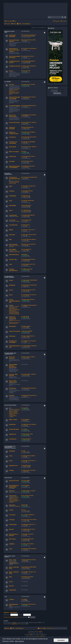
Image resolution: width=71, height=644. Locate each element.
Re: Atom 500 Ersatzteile (27, 191)
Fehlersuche (13, 156)
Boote (11, 461)
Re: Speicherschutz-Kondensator (29, 285)
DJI (10, 408)
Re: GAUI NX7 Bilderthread (28, 201)
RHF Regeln (12, 488)
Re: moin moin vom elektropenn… (29, 48)
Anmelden (6, 613)
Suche (11, 582)
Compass (12, 191)
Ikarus (11, 210)
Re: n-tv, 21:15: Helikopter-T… (28, 515)
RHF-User (12, 491)
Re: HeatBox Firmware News (28, 166)
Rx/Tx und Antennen (12, 358)
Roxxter (17, 221)
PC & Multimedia (14, 497)
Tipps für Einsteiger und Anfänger (15, 98)
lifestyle (25, 561)
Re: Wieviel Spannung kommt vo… (29, 395)
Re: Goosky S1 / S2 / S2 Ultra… (29, 84)
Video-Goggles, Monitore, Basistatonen (13, 366)
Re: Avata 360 (24, 408)
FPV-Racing (12, 388)
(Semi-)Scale (13, 147)
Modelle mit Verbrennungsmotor (14, 313)
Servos (11, 290)
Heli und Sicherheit (14, 123)
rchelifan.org (8, 478)
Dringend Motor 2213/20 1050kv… (29, 567)
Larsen (25, 221)
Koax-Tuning (12, 183)
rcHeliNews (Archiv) (15, 66)
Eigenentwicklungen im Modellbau (14, 167)
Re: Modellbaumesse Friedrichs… (29, 115)
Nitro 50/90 (17, 252)
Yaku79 (25, 265)
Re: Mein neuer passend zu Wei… (29, 235)
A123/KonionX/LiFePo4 (14, 322)
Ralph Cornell (26, 197)
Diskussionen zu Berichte (14, 535)
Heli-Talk (12, 85)
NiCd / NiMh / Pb (13, 324)
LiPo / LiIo (17, 320)
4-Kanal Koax (15, 182)
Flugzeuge (12, 451)
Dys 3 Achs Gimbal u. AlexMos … (29, 374)
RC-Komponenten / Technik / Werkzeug (9, 277)
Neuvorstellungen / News (10, 32)
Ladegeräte (12, 320)
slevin (24, 573)
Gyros (11, 295)
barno (24, 457)
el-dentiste (25, 568)
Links (11, 549)
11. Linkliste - (24, 599)
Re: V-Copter (24, 429)
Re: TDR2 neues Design (27, 269)
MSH (10, 240)
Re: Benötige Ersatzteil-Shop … (29, 259)
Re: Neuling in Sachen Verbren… (29, 97)
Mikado (11, 230)
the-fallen (25, 167)
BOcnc (25, 143)
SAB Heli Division (14, 255)
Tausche (11, 586)
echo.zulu (25, 327)
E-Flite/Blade (13, 196)
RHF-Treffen (12, 539)
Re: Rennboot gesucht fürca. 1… (29, 461)
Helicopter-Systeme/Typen (8, 174)
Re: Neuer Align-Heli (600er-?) (28, 61)
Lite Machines (13, 215)
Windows (16, 500)
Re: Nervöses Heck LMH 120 (28, 215)
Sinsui (25, 236)
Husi (24, 49)
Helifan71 (25, 85)
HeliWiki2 (12, 544)
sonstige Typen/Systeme (13, 270)
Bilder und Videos (14, 152)
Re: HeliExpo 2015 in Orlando (28, 529)
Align (11, 186)
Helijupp (25, 286)
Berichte (11, 529)
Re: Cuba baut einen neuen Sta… (29, 295)
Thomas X (25, 138)
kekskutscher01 (27, 211)
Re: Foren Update (25, 485)
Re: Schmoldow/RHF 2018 (27, 539)
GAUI (11, 201)
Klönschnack (13, 496)
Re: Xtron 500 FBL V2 (26, 249)
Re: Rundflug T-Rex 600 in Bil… (29, 186)
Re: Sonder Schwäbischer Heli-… (29, 106)
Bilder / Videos (13, 420)
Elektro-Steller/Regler (14, 307)
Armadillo (25, 67)
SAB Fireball (24, 254)
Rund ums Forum (14, 481)
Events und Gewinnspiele (13, 116)
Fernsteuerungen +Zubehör (13, 416)
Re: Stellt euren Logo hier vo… (28, 230)
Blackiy (25, 421)
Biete (11, 577)
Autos (11, 456)
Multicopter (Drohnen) (10, 405)
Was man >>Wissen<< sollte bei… (29, 122)
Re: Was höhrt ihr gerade (27, 161)
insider (25, 525)
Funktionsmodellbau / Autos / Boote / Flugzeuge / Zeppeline (10, 447)
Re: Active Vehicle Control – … (28, 56)
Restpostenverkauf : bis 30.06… (29, 40)
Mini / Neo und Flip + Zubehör (15, 410)
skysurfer (25, 240)
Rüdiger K (25, 128)
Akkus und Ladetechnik (13, 317)
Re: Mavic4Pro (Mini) (26, 439)
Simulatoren (12, 137)
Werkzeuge (12, 336)
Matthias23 (26, 216)
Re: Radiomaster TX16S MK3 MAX (29, 280)
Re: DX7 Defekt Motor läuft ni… (29, 156)
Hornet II (12, 247)
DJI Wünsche (13, 439)
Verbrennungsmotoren (14, 311)
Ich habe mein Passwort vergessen (11, 617)
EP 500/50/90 (13, 251)
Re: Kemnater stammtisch (27, 534)
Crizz (24, 41)
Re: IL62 (23, 451)
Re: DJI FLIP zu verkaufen (27, 577)
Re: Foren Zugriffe (26, 481)
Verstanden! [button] (61, 640)
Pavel (24, 226)
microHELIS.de (13, 225)
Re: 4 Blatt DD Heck (26, 210)
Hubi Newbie (26, 206)
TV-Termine (12, 515)
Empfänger (12, 285)
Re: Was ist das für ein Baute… (29, 357)
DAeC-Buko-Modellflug (13, 36)
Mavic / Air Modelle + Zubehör (14, 411)
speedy (25, 550)
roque (24, 396)
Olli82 (24, 306)
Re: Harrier (24, 151)
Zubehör (12, 313)
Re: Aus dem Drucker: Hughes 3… (29, 147)
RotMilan (25, 471)
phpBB (31, 635)
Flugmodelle (13, 590)
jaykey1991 (26, 260)
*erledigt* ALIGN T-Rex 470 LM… (29, 560)
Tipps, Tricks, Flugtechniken (13, 381)
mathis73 (25, 250)
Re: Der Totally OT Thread (27, 496)
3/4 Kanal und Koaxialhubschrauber (15, 179)
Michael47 (25, 375)
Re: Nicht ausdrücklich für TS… (29, 290)
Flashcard (25, 358)
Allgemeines (8, 82)
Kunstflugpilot (26, 62)
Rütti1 (24, 157)
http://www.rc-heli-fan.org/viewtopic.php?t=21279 (14, 563)
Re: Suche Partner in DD (27, 434)
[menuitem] (14, 21)
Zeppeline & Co (13, 466)
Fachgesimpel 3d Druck (14, 92)
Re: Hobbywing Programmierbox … (30, 305)
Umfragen (12, 520)
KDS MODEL (13, 206)
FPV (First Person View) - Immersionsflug (10, 354)
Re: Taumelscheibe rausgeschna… (29, 346)
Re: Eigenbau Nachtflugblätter (28, 142)
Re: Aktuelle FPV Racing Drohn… (29, 388)
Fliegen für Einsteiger (12, 128)
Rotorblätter (12, 326)
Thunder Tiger (13, 259)
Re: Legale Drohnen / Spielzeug (29, 424)
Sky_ (24, 202)
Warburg (17, 506)
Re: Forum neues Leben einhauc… (29, 520)
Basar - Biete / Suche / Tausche (10, 557)
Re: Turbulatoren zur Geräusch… (29, 341)
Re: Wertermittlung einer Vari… (29, 264)
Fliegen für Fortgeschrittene (14, 133)
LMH (17, 216)
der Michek (26, 578)
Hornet (17, 246)
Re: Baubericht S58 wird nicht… (29, 604)
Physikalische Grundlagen (13, 342)
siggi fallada (15, 624)
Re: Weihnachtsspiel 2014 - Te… (29, 524)
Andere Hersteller (14, 429)
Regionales (12, 505)
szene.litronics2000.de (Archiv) (15, 57)
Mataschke (26, 540)
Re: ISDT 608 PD (25, 317)
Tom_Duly (25, 296)
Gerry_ (25, 107)
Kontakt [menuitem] (40, 628)
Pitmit (24, 535)
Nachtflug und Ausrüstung (13, 143)
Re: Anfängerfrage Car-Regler (28, 456)
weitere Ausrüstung (15, 331)
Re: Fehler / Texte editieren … (28, 544)
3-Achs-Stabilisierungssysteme (14, 301)
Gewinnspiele (13, 524)
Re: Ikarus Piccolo (26, 225)
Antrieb (11, 305)
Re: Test (23, 510)
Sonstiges (12, 161)
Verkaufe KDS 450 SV (26, 205)
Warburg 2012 (25, 505)
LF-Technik (12, 220)
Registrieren (14, 613)
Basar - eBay (13, 560)
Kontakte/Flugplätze (15, 106)
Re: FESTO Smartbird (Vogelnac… (29, 549)
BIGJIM (25, 116)
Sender (11, 280)
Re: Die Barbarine (25, 419)
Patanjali (25, 245)
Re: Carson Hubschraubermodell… (29, 177)
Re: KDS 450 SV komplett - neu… (29, 572)
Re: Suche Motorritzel (26, 220)
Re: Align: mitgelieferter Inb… (28, 336)
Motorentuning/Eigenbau (14, 309)
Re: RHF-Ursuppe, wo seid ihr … (29, 491)
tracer (25, 72)
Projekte (11, 470)
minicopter (12, 235)
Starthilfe (12, 395)
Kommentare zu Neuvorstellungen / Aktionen (14, 50)
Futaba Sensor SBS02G (27, 331)
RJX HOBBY (13, 249)
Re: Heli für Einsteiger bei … (28, 127)
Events (11, 71)
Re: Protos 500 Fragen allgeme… (29, 239)
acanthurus (26, 347)
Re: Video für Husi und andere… (29, 470)
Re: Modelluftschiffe (26, 465)
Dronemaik (26, 452)
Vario (11, 264)
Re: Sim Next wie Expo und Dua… (29, 137)
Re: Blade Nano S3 (26, 196)
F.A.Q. (6, 597)
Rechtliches (12, 424)
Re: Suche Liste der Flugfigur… (29, 132)
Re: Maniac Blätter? (26, 326)
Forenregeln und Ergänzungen (14, 486)
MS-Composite (13, 244)
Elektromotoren (13, 308)
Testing (11, 510)
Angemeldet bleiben (24, 617)
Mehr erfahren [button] (20, 641)
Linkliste (12, 599)
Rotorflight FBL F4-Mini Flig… (28, 300)
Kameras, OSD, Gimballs (13, 375)
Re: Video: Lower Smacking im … (29, 66)
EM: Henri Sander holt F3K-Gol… (29, 35)
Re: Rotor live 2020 (26, 71)
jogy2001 (25, 98)
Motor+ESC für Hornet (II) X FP (28, 244)
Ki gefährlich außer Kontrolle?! (14, 501)
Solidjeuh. (41, 632)
